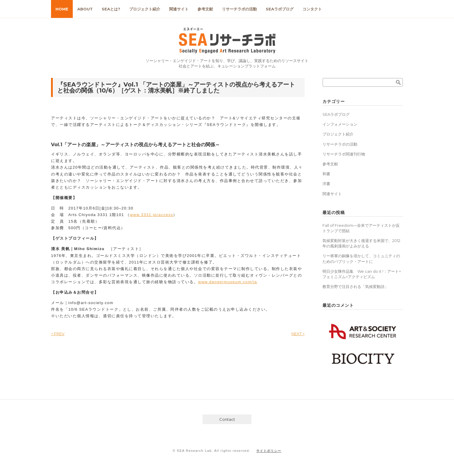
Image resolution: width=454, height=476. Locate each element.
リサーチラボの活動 (239, 9)
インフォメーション (340, 124)
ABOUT (85, 9)
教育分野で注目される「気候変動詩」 (355, 286)
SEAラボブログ (280, 9)
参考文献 (205, 9)
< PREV (58, 334)
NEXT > (298, 334)
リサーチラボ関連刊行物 (344, 154)
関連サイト (179, 9)
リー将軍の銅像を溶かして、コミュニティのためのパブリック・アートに (361, 258)
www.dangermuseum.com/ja (228, 282)
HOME (62, 9)
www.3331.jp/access (152, 215)
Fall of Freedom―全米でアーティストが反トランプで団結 (361, 228)
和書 (326, 174)
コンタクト (312, 9)
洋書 (326, 184)
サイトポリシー (269, 451)
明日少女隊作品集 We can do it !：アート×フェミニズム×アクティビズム (362, 274)
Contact (227, 419)
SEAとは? (111, 9)
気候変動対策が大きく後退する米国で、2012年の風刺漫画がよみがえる (361, 243)
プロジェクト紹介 (145, 9)
